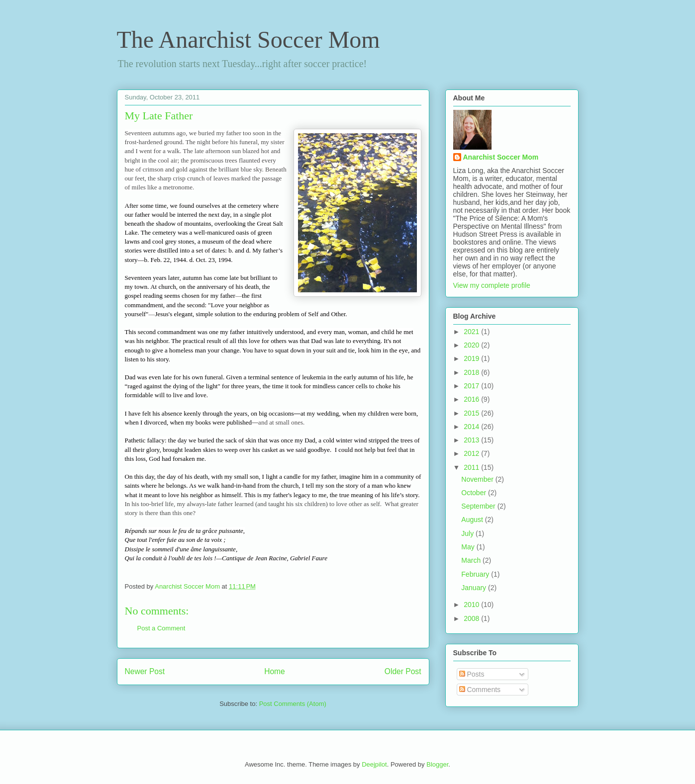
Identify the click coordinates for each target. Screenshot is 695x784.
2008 (472, 618)
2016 (472, 399)
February (476, 574)
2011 (472, 467)
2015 (472, 413)
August (473, 520)
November (478, 479)
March (472, 560)
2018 (472, 372)
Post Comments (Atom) (293, 704)
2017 (472, 386)
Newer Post (145, 671)
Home (275, 671)
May (469, 547)
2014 (472, 427)
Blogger (437, 764)
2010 (472, 605)
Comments (480, 690)
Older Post (403, 671)
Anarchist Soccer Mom (501, 157)
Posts (472, 674)
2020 (472, 345)
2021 (472, 332)
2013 (472, 440)
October (475, 493)
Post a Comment (161, 628)
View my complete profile (492, 285)
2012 (472, 453)
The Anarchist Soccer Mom (248, 40)
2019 (472, 358)
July (468, 533)
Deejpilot (374, 764)
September (479, 506)
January (475, 588)
